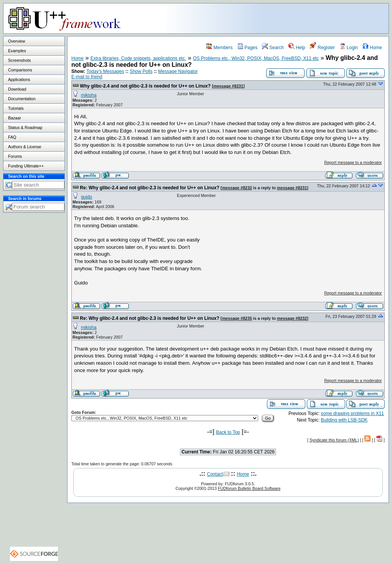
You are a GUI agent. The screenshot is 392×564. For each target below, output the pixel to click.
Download (17, 89)
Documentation (22, 99)
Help (297, 48)
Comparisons (20, 70)
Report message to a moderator (353, 162)
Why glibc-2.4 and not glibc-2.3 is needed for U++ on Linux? (145, 86)
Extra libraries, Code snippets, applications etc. (138, 58)
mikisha (89, 95)
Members (219, 48)
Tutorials (16, 108)
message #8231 (228, 86)
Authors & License (25, 147)
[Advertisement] (293, 18)
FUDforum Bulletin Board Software (249, 488)
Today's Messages (105, 71)
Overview (16, 41)
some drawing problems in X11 (352, 413)
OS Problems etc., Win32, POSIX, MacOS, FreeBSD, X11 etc (256, 58)
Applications (19, 79)
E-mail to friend (87, 77)
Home (372, 48)
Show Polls (141, 71)
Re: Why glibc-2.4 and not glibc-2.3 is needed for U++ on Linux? (149, 188)
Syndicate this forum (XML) (334, 440)
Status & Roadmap (25, 127)
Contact (215, 474)
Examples (17, 51)
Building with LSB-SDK (344, 420)
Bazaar (15, 118)
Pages (247, 48)
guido (86, 197)
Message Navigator (178, 71)
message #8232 (237, 188)
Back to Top (228, 432)
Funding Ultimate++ (26, 166)
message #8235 (237, 318)
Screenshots (19, 60)
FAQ (12, 137)
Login (349, 48)
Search (273, 48)
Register (322, 48)
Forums (15, 156)
